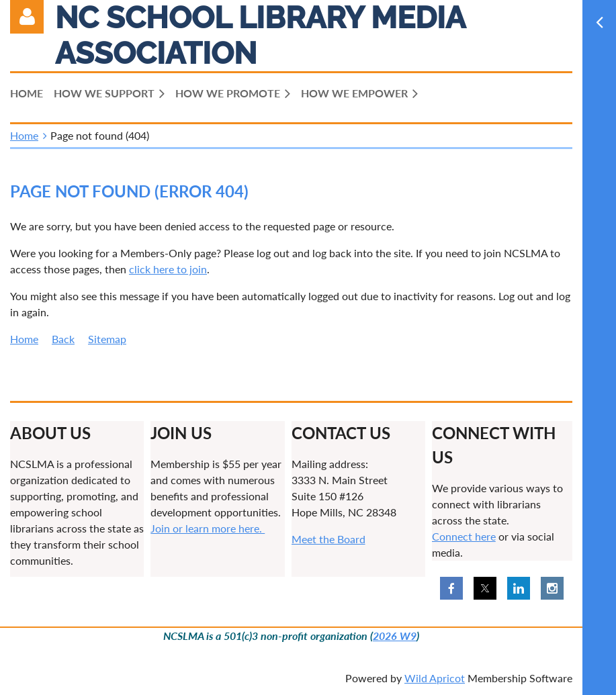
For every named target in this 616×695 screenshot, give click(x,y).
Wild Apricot (435, 678)
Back (63, 339)
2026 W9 (395, 636)
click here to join (168, 269)
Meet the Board (328, 539)
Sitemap (107, 339)
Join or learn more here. (208, 528)
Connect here (464, 536)
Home (24, 135)
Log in (27, 17)
